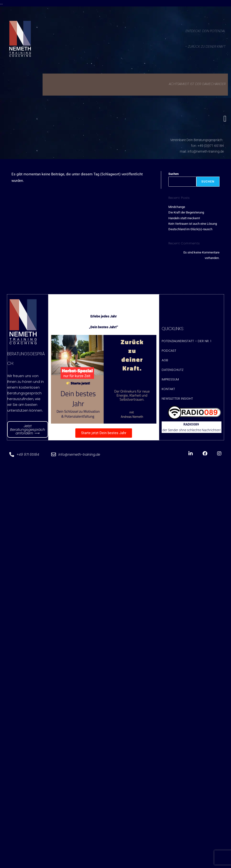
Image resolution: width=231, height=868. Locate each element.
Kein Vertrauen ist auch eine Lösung (193, 224)
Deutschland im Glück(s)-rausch (190, 229)
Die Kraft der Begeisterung (186, 212)
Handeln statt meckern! (184, 218)
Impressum (170, 379)
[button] (225, 119)
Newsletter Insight (177, 399)
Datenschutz (173, 370)
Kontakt (168, 389)
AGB (165, 360)
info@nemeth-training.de (206, 151)
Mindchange (177, 207)
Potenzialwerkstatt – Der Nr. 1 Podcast (186, 346)
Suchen (173, 174)
